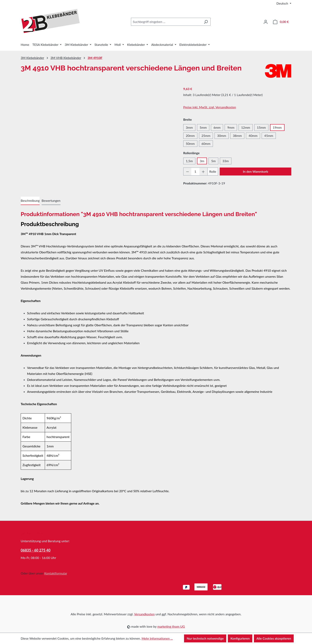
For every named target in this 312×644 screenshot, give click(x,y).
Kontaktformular (56, 573)
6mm (217, 127)
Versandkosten (144, 614)
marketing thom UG (171, 626)
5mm (203, 127)
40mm (253, 136)
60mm (206, 144)
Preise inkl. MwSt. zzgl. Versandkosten (210, 107)
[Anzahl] (195, 172)
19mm (277, 127)
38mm (237, 136)
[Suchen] (206, 22)
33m (226, 161)
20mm (190, 136)
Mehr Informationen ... (157, 638)
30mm (222, 136)
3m (202, 161)
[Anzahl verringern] (187, 172)
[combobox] (166, 22)
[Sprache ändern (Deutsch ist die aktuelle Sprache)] (284, 3)
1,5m (189, 161)
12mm (246, 127)
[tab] (30, 201)
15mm (261, 127)
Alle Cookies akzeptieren (274, 638)
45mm (269, 136)
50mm (190, 144)
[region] (98, 129)
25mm (206, 136)
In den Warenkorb (256, 171)
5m (213, 161)
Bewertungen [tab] (51, 200)
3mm (189, 127)
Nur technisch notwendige (205, 638)
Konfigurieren (240, 638)
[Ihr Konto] (266, 22)
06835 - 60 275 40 (36, 550)
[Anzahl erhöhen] (203, 172)
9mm (231, 127)
